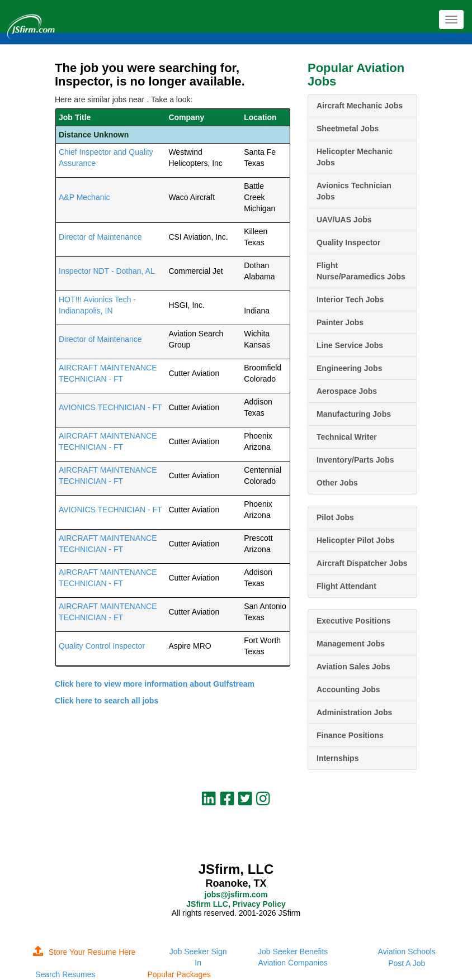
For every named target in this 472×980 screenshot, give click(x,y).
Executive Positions (353, 621)
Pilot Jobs (335, 517)
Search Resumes (65, 974)
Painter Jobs (340, 322)
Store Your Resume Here (84, 952)
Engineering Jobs (349, 368)
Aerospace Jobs (347, 391)
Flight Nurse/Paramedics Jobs (361, 271)
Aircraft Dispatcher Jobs (362, 563)
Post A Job (407, 963)
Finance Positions (350, 735)
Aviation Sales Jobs (353, 667)
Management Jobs (351, 644)
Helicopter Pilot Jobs (355, 540)
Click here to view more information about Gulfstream (155, 684)
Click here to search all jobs (107, 701)
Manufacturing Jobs (354, 414)
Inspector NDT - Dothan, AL (107, 271)
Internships (338, 758)
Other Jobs (337, 483)
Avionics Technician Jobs (354, 191)
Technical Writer (347, 437)
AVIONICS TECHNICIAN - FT (110, 407)
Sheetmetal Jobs (348, 129)
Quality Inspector (348, 242)
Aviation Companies (293, 963)
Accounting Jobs (348, 689)
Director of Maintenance (100, 237)
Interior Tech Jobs (350, 299)
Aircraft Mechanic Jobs (360, 106)
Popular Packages (179, 974)
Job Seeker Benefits (293, 952)
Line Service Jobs (350, 345)
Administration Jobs (354, 712)
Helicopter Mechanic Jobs (355, 157)
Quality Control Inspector (102, 646)
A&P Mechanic (84, 197)
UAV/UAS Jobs (344, 220)
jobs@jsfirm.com (236, 895)
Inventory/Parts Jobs (355, 460)
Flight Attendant (346, 586)
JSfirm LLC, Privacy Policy (236, 904)
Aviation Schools (407, 952)
